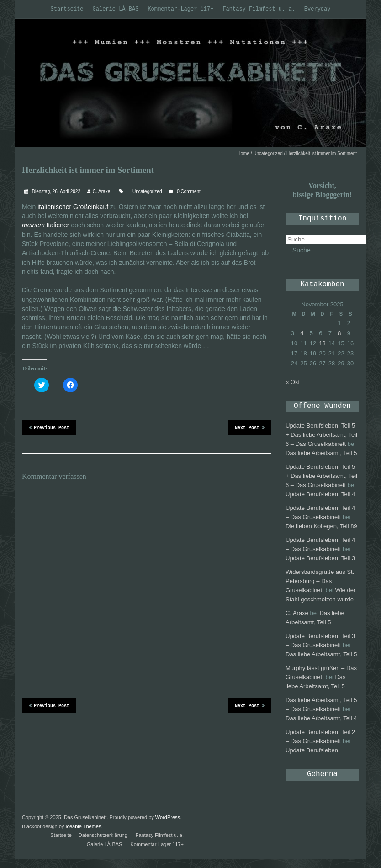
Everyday (317, 9)
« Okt (293, 382)
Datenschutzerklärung (103, 835)
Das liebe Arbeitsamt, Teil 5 (321, 453)
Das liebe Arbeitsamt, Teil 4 (321, 718)
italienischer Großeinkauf (74, 207)
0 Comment (189, 191)
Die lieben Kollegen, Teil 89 (321, 526)
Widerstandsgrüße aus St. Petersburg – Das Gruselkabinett (320, 581)
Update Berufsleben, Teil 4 (320, 494)
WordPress (168, 817)
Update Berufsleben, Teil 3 (320, 558)
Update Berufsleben (312, 750)
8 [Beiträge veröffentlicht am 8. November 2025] (339, 333)
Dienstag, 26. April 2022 (56, 191)
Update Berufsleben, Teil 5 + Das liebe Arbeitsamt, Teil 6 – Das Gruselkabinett (321, 435)
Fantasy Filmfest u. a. (259, 9)
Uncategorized (268, 153)
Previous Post (49, 427)
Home (243, 153)
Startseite (67, 9)
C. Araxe (101, 191)
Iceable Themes (83, 826)
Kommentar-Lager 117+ (180, 9)
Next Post (250, 427)
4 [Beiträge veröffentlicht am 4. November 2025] (302, 333)
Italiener (46, 225)
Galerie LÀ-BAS (116, 9)
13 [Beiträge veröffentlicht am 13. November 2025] (322, 343)
